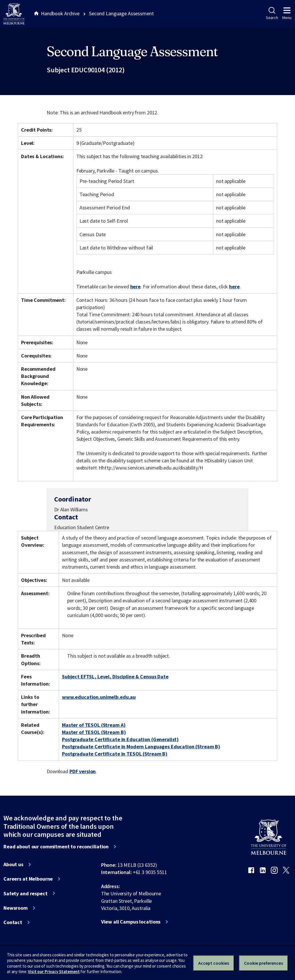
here (135, 286)
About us (13, 864)
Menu (287, 14)
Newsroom (16, 908)
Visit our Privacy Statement (54, 972)
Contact (13, 922)
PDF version (83, 771)
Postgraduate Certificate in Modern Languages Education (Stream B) (141, 747)
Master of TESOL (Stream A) (94, 725)
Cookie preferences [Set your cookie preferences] (263, 963)
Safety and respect (25, 894)
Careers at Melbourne (28, 879)
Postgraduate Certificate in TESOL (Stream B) (115, 754)
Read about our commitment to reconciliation (56, 847)
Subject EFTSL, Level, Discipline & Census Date (115, 677)
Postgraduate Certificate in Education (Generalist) (120, 739)
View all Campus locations (131, 922)
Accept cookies (214, 963)
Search (272, 14)
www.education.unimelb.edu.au (99, 697)
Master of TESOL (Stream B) (94, 732)
